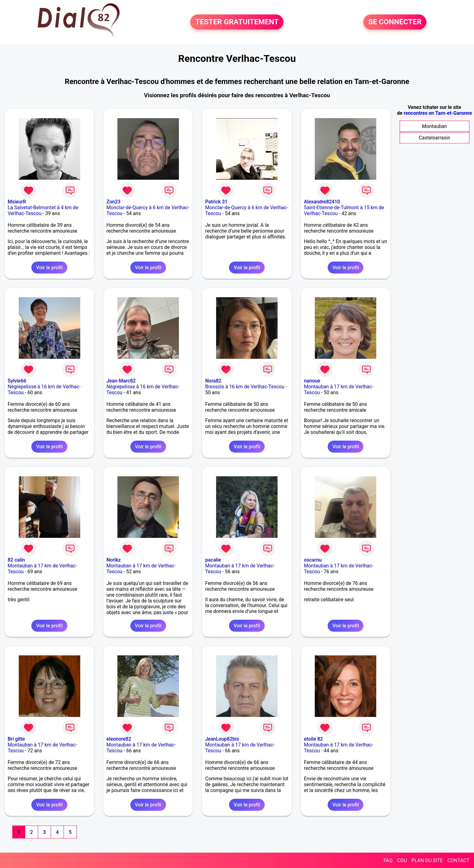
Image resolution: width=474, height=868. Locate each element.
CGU (402, 860)
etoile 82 (314, 739)
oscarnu (313, 560)
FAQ (388, 860)
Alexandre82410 (322, 202)
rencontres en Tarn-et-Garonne (438, 113)
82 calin (16, 560)
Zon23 (113, 202)
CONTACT (458, 860)
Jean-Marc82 (121, 381)
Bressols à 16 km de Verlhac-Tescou (245, 387)
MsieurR (17, 202)
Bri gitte (16, 739)
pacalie (213, 560)
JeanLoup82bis (222, 739)
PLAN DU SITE (427, 860)
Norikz (114, 560)
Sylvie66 (17, 381)
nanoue (312, 381)
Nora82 (213, 381)
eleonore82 (119, 739)
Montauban (434, 126)
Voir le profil (49, 268)
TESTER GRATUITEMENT (237, 22)
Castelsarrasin (434, 138)
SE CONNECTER (395, 22)
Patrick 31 (216, 202)
